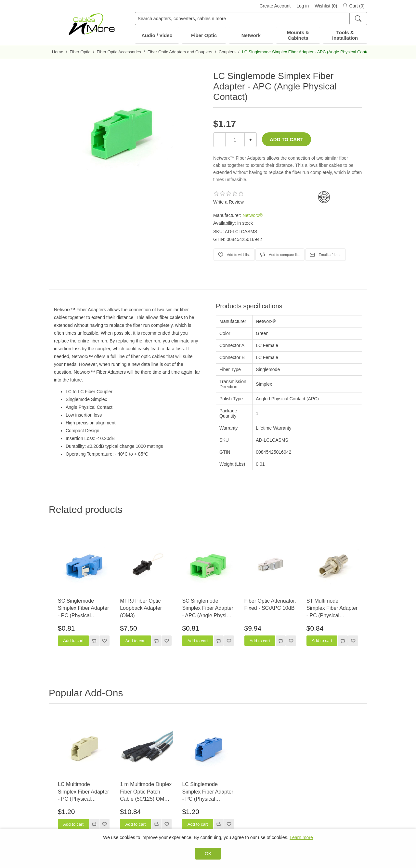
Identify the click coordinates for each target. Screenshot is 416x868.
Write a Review (228, 202)
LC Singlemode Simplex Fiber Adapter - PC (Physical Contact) (208, 792)
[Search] (358, 19)
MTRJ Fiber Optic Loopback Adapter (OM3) (141, 608)
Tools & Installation (345, 35)
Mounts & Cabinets (298, 35)
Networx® (253, 215)
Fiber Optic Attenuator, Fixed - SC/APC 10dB (270, 604)
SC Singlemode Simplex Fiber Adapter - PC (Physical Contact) (83, 609)
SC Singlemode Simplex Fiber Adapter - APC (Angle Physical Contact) (208, 609)
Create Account (275, 6)
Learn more (301, 837)
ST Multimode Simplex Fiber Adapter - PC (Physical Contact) (332, 609)
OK (208, 854)
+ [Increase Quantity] (251, 140)
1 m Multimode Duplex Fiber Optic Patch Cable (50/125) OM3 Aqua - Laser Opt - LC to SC (146, 792)
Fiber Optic (204, 35)
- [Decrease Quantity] (219, 140)
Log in (303, 6)
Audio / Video (157, 35)
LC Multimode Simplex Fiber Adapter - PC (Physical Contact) (83, 792)
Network (251, 35)
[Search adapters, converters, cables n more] (251, 19)
